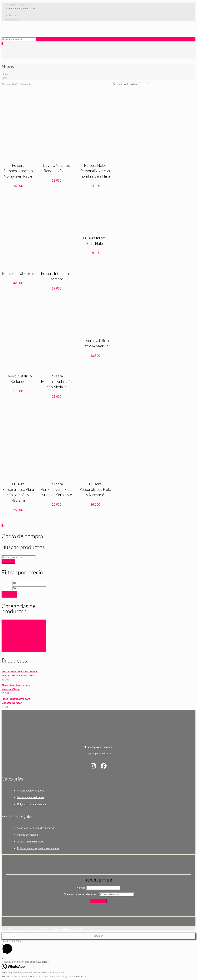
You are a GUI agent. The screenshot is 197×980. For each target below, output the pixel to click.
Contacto (14, 19)
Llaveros (14, 634)
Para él (13, 642)
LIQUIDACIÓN (17, 630)
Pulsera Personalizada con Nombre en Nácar (18, 171)
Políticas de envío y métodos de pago (38, 848)
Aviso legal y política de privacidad (36, 828)
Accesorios (15, 622)
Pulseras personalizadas (31, 791)
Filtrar (9, 594)
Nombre (81, 888)
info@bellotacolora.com (22, 9)
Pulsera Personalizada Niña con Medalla (57, 381)
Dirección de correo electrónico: (81, 894)
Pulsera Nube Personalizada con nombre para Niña (95, 171)
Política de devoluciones (30, 842)
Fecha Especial (18, 626)
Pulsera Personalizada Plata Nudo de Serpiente (57, 489)
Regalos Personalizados (23, 650)
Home (5, 74)
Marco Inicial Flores (18, 273)
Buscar (8, 562)
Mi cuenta (15, 15)
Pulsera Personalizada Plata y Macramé (95, 489)
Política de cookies (27, 835)
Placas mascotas (19, 646)
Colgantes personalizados (31, 804)
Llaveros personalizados (30, 797)
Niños (12, 638)
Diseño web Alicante (64, 928)
